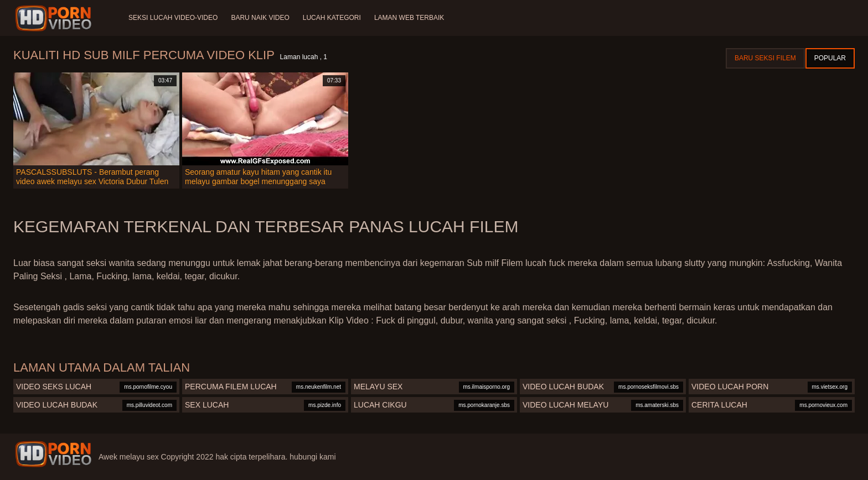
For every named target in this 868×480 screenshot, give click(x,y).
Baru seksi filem (765, 58)
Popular (830, 58)
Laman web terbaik (409, 18)
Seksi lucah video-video (173, 18)
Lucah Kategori (332, 18)
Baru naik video (260, 18)
